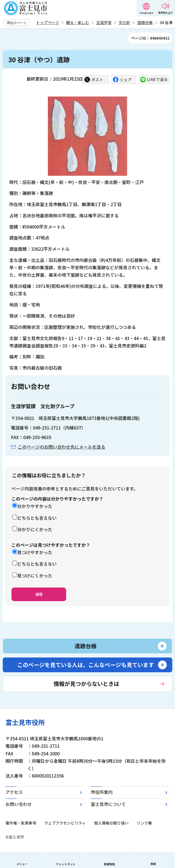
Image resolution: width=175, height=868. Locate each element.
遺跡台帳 (145, 22)
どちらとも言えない (37, 518)
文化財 (124, 22)
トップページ (48, 22)
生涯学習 (104, 22)
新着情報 (109, 864)
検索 (153, 864)
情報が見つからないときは (86, 684)
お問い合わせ (19, 804)
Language (146, 13)
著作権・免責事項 (21, 823)
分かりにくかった (35, 529)
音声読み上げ (165, 13)
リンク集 (144, 823)
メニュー (22, 864)
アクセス (14, 792)
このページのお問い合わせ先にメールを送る (62, 447)
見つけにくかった (35, 575)
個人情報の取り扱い (111, 823)
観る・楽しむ (78, 22)
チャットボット (66, 864)
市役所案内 (102, 792)
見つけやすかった (35, 552)
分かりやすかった (35, 506)
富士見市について (108, 804)
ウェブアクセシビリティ (65, 823)
